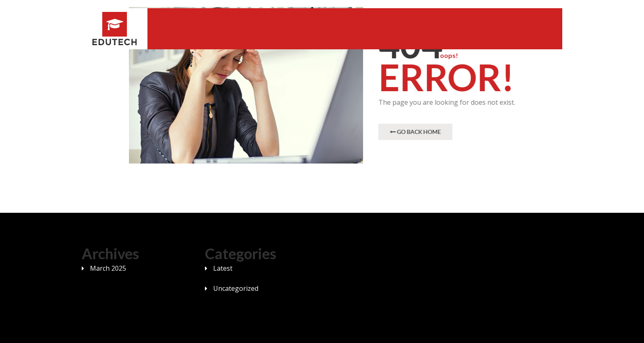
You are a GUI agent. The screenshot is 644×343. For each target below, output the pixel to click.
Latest (223, 268)
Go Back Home (416, 132)
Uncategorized (236, 288)
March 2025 (108, 268)
